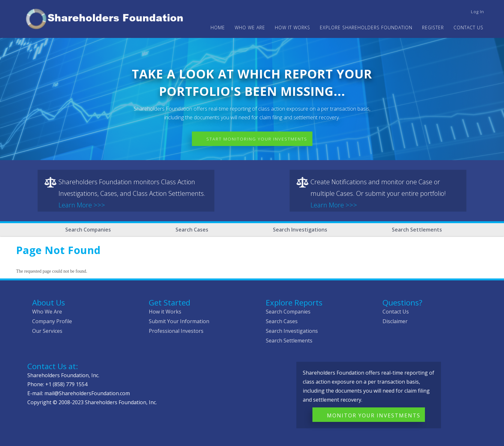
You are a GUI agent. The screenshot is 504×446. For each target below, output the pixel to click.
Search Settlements (417, 230)
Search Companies (88, 230)
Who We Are (47, 312)
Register (433, 27)
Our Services (47, 331)
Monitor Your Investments (374, 415)
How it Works (165, 312)
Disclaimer (395, 321)
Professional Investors (176, 331)
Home (218, 27)
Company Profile (52, 321)
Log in (477, 12)
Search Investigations (300, 230)
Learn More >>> (82, 205)
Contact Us (468, 27)
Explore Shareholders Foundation (366, 27)
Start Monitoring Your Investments (257, 139)
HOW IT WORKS (292, 27)
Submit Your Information (179, 321)
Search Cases (192, 230)
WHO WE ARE (250, 27)
